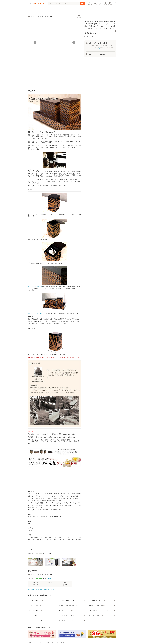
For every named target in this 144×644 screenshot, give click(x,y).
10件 (49, 579)
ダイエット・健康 (44, 643)
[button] (115, 31)
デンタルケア (55, 643)
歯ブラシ (63, 643)
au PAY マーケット (33, 643)
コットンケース (39, 314)
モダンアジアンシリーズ (35, 287)
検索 (82, 8)
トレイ (30, 314)
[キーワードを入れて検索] (64, 8)
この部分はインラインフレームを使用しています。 (54, 478)
